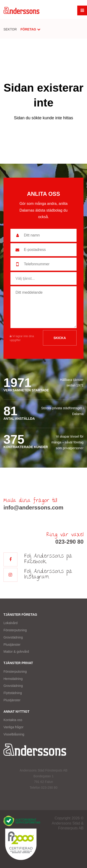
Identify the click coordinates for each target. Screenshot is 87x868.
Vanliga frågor (13, 727)
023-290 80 (69, 542)
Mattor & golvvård (16, 652)
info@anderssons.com (33, 507)
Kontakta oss (13, 720)
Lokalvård (11, 623)
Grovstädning (13, 637)
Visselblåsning (14, 734)
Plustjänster (12, 645)
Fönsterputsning (15, 630)
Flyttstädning (13, 693)
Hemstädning (13, 679)
